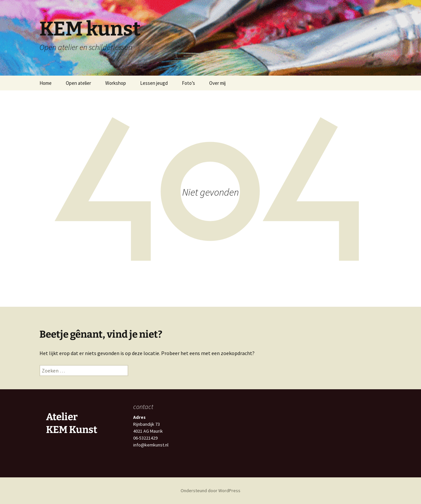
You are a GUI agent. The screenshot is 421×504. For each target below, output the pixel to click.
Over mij (217, 83)
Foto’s (188, 83)
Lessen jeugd (154, 83)
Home (46, 83)
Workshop (116, 83)
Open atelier (78, 83)
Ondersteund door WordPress (210, 491)
